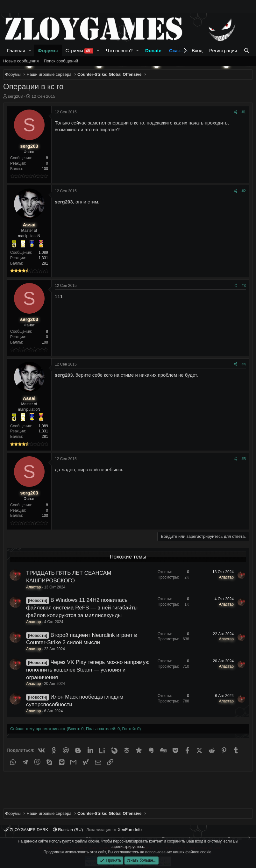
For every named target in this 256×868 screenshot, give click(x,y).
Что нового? (119, 50)
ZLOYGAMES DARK (26, 830)
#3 (244, 286)
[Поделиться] (235, 112)
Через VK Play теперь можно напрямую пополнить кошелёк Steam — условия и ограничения (88, 670)
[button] (30, 50)
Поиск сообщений (61, 61)
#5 (244, 459)
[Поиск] (247, 50)
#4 (244, 364)
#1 (244, 112)
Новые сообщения (21, 61)
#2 (244, 191)
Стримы (80, 51)
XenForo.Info (130, 830)
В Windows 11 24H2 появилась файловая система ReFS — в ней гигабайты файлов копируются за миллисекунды (82, 608)
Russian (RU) (68, 830)
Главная (16, 50)
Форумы (48, 50)
